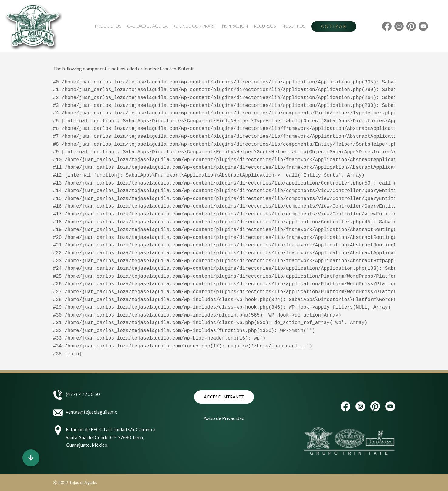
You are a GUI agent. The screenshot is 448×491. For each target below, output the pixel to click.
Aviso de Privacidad (224, 418)
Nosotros (293, 26)
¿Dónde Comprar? (194, 26)
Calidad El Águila (147, 26)
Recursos (265, 26)
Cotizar (334, 26)
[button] (31, 458)
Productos (108, 26)
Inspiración (234, 26)
